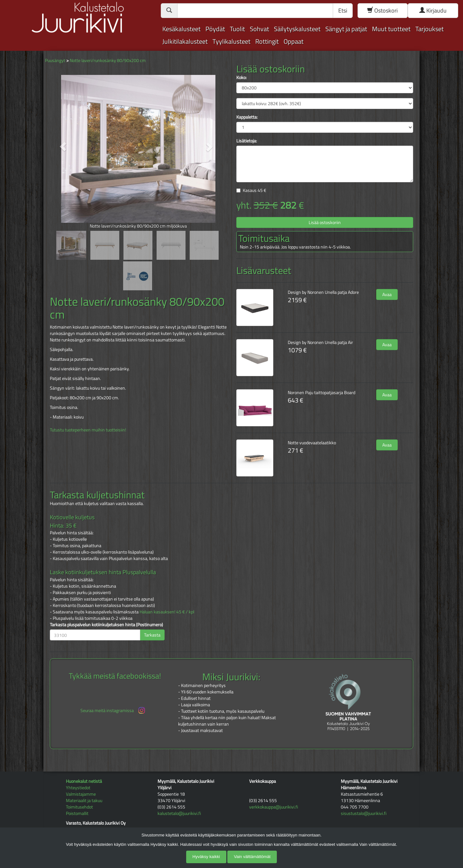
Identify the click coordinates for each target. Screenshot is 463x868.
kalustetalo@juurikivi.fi (179, 813)
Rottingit (267, 41)
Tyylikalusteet (232, 41)
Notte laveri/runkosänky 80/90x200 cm (108, 60)
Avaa (387, 294)
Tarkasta (152, 635)
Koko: (241, 77)
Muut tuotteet (391, 29)
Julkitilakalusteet (185, 41)
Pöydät (215, 29)
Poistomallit (77, 813)
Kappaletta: (247, 117)
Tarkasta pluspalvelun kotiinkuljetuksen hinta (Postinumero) (106, 625)
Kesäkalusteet (182, 29)
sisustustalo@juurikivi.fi (364, 813)
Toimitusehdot (79, 807)
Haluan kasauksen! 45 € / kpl (167, 612)
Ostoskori (382, 10)
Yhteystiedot (78, 787)
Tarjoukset (430, 29)
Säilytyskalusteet (297, 29)
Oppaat (294, 41)
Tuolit (237, 29)
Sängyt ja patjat (346, 29)
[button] (63, 146)
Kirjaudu (433, 10)
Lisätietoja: (247, 141)
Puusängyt (55, 60)
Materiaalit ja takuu (84, 800)
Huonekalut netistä (84, 781)
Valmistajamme (81, 794)
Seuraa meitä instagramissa (113, 710)
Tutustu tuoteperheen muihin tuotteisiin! (88, 430)
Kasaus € (254, 190)
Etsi (343, 10)
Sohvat (259, 29)
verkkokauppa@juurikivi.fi (274, 807)
